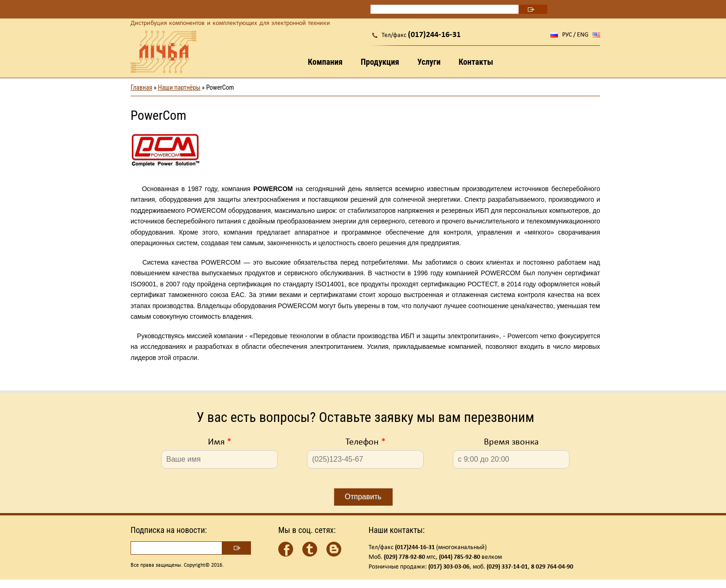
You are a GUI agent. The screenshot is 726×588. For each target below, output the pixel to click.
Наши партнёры (179, 87)
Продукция (380, 62)
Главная (141, 87)
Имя (220, 442)
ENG (583, 35)
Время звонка (511, 442)
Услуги (429, 62)
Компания (325, 62)
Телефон (366, 442)
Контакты (476, 62)
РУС (567, 35)
